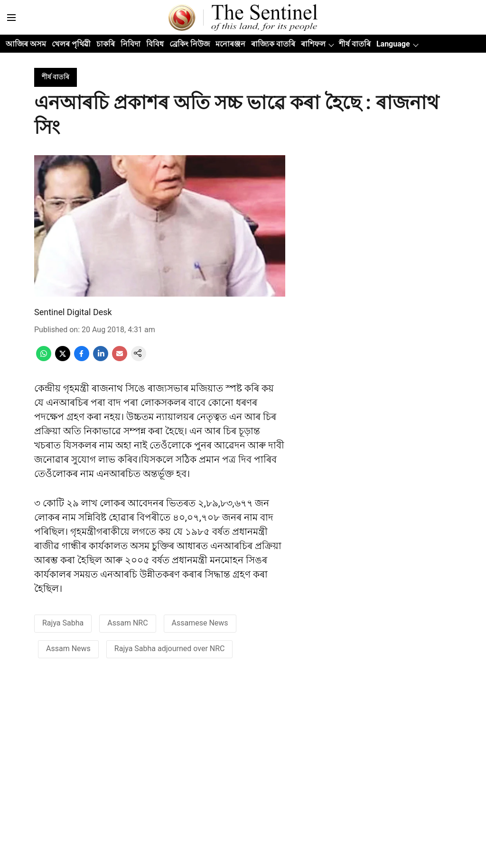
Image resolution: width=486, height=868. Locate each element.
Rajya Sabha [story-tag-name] (63, 623)
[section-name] (56, 77)
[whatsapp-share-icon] (44, 359)
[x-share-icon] (63, 359)
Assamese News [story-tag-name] (200, 623)
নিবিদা (131, 44)
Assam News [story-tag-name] (68, 649)
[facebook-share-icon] (82, 359)
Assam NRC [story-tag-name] (127, 623)
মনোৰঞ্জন (230, 44)
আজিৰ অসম (26, 44)
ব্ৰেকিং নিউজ (190, 44)
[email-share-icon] (120, 359)
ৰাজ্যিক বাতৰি (273, 44)
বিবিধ (155, 44)
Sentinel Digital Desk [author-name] (73, 312)
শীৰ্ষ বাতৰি (355, 44)
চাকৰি (106, 44)
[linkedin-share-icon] (101, 359)
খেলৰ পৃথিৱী (71, 44)
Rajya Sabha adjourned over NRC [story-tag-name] (170, 649)
